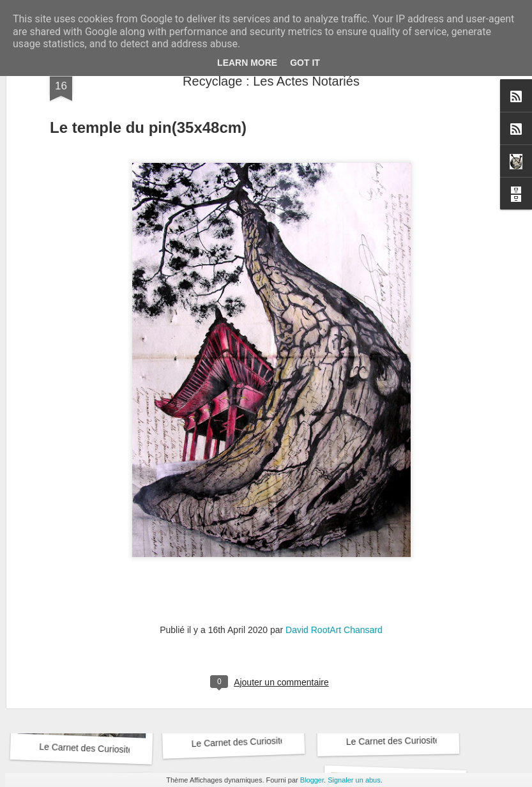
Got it (305, 63)
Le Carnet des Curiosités (93, 574)
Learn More (247, 63)
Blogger (312, 780)
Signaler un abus (354, 780)
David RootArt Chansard (334, 503)
